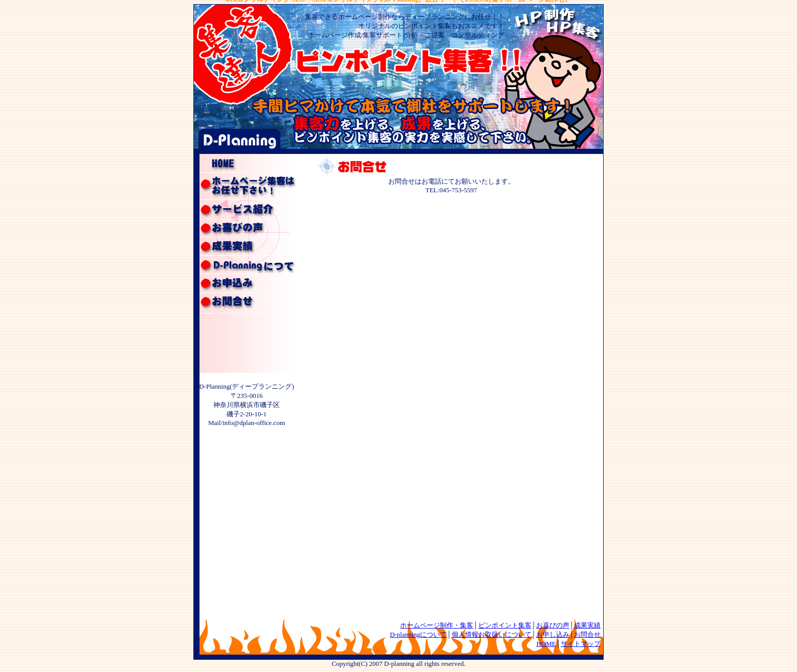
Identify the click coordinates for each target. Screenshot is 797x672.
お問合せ (587, 634)
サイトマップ (581, 644)
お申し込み (553, 634)
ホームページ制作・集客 (437, 625)
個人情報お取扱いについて (492, 634)
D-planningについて (418, 634)
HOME (546, 644)
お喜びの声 (553, 625)
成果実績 (587, 625)
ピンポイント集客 (505, 625)
